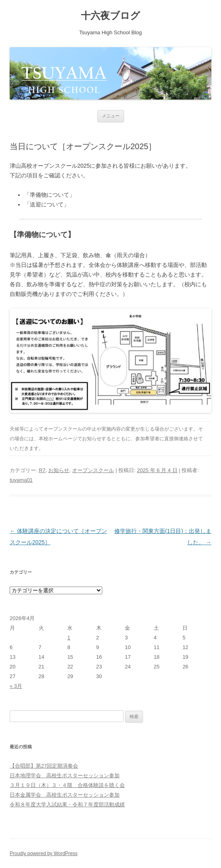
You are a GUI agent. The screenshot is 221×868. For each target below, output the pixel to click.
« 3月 (16, 686)
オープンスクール (93, 470)
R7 (42, 470)
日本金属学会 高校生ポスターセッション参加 (65, 795)
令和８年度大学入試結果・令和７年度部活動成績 (67, 805)
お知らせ (59, 470)
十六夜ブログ (110, 16)
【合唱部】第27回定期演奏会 (44, 766)
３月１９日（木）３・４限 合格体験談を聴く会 (67, 785)
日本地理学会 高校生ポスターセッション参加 (65, 775)
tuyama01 (21, 480)
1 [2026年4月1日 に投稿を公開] (69, 638)
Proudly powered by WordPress (44, 853)
